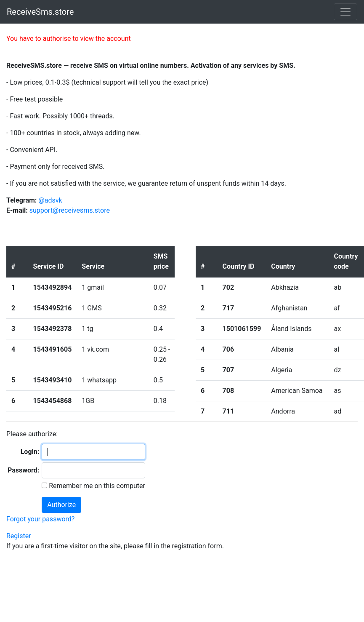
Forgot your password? (40, 519)
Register (19, 536)
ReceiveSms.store (40, 12)
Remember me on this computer (96, 486)
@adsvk (50, 200)
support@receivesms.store (70, 210)
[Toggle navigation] (345, 12)
